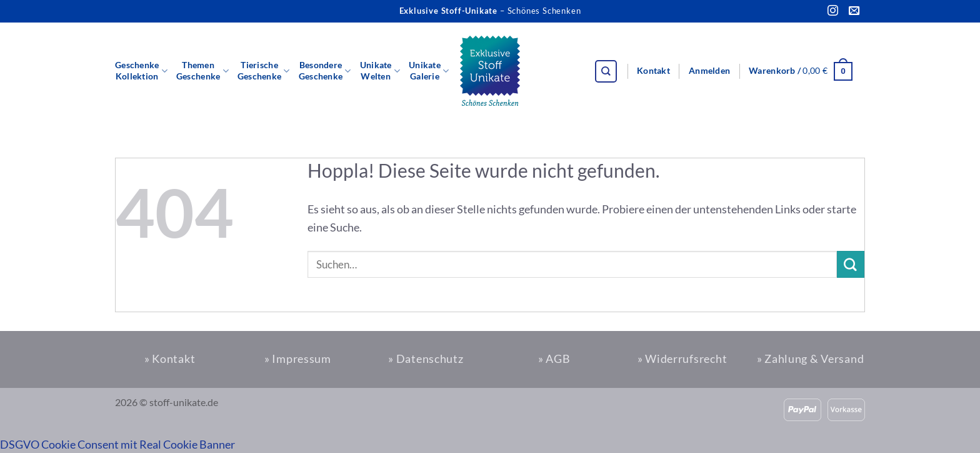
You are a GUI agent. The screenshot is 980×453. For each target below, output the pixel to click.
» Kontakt (170, 359)
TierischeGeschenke (264, 71)
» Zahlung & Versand (811, 359)
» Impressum (298, 359)
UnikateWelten (380, 71)
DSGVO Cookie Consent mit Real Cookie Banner (117, 444)
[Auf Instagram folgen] (833, 11)
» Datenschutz (426, 359)
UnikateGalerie (429, 71)
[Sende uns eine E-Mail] (854, 11)
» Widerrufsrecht (682, 359)
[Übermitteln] (851, 265)
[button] (709, 71)
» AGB (554, 359)
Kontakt (653, 71)
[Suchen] (606, 71)
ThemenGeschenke (202, 71)
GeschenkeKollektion (141, 71)
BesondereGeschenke (325, 71)
